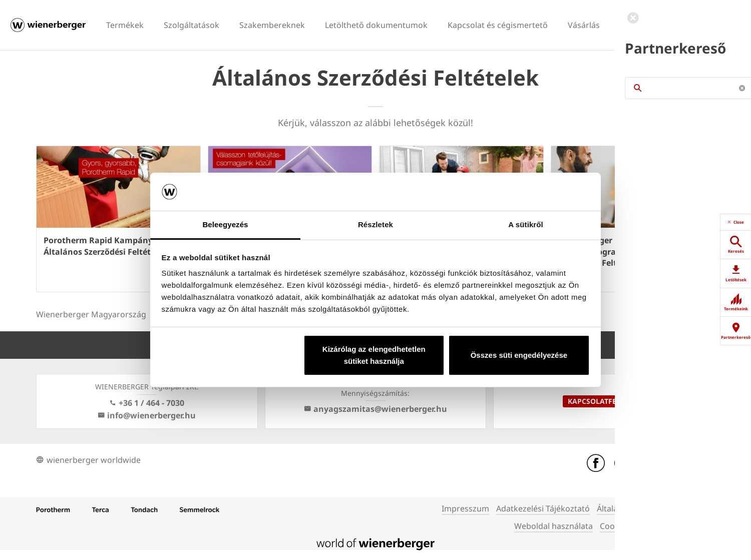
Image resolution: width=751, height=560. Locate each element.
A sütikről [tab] (526, 224)
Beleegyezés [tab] (225, 224)
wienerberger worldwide (88, 460)
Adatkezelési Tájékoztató (543, 508)
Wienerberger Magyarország (91, 314)
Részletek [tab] (375, 224)
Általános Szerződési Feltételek (655, 508)
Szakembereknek (272, 25)
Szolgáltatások (192, 25)
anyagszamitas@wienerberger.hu (375, 409)
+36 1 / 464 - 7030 (147, 403)
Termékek (125, 25)
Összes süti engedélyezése (519, 355)
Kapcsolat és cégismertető (498, 25)
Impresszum (465, 508)
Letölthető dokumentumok (376, 25)
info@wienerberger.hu (147, 415)
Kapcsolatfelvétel (604, 401)
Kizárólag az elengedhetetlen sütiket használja (374, 355)
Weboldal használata (553, 526)
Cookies (615, 526)
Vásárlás (584, 25)
